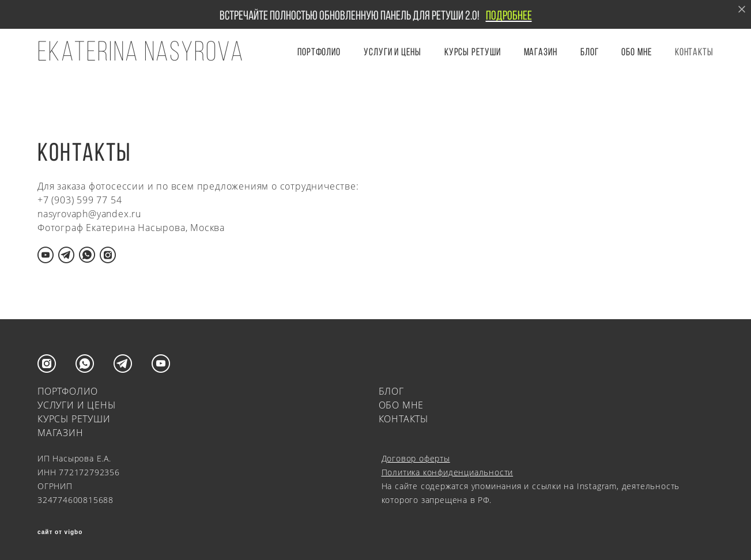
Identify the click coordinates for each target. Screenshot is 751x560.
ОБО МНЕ (636, 52)
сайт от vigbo (60, 532)
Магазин (541, 52)
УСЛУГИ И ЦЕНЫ (393, 52)
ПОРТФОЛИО (319, 52)
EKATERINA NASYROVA (141, 51)
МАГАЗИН (61, 433)
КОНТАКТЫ (694, 52)
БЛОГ (590, 52)
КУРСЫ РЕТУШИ (473, 52)
